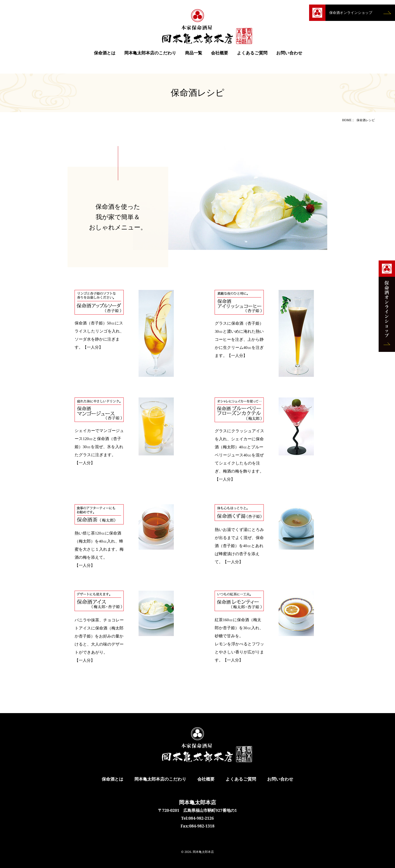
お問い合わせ (289, 55)
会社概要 (220, 55)
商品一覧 (194, 55)
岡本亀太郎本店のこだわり (150, 55)
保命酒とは (105, 55)
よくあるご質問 (252, 55)
